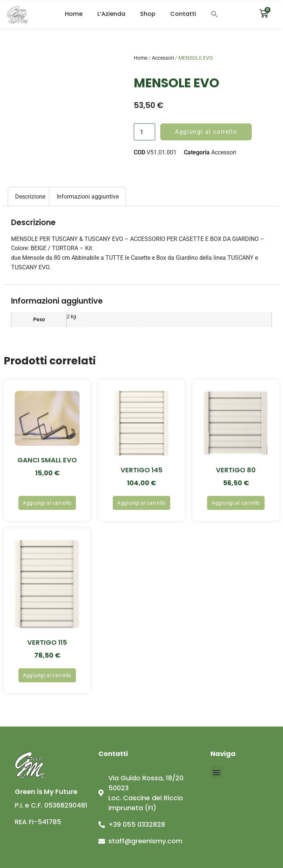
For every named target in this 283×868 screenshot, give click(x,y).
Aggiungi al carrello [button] (47, 503)
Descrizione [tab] (30, 197)
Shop (148, 14)
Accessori (163, 58)
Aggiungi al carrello (206, 132)
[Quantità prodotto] (144, 132)
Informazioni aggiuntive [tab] (88, 197)
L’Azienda (111, 14)
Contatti (183, 14)
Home (74, 14)
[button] (214, 14)
